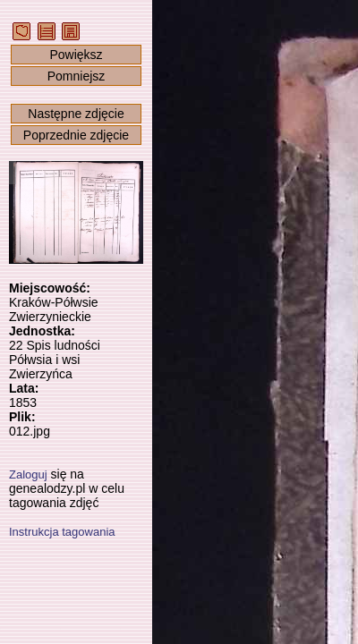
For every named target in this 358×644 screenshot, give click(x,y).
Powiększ (76, 55)
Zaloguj (28, 475)
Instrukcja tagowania (62, 532)
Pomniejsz (77, 76)
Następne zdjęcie (76, 114)
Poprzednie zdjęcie (76, 135)
